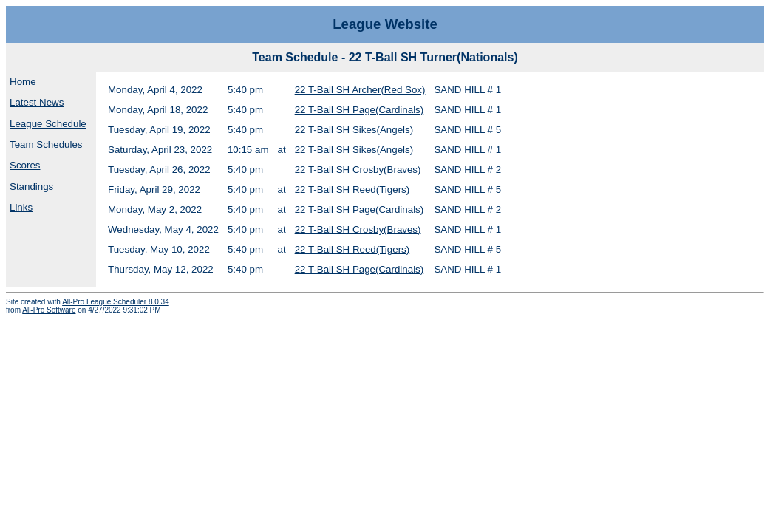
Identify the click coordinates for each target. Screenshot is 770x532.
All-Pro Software (49, 310)
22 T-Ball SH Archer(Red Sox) (360, 90)
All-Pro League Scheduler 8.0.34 (116, 302)
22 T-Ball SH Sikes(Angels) (354, 130)
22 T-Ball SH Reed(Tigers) (352, 190)
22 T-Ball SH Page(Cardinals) (360, 110)
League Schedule (48, 124)
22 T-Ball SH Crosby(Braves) (358, 170)
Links (21, 207)
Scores (25, 165)
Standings (31, 187)
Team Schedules (46, 144)
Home (23, 82)
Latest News (37, 102)
